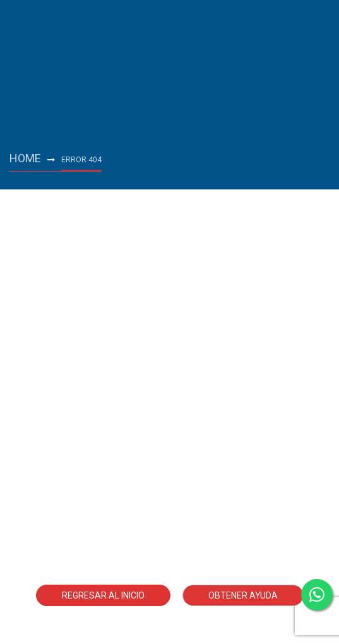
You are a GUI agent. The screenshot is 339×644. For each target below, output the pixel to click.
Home (25, 158)
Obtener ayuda (243, 595)
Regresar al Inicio (103, 595)
